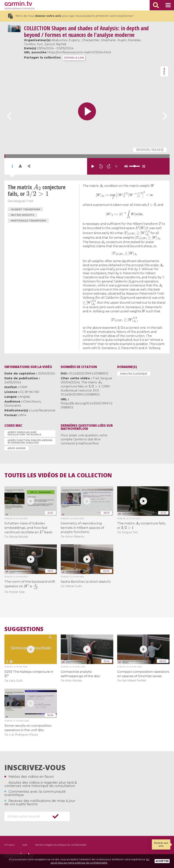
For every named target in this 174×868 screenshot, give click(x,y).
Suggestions (24, 629)
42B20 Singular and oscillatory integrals (24, 433)
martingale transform (28, 221)
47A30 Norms (17, 448)
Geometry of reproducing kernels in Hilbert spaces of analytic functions (82, 528)
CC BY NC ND (30, 392)
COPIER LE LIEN (74, 58)
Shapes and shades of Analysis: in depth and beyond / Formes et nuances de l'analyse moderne (86, 31)
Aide (25, 845)
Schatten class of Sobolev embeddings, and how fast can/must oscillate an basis (29, 528)
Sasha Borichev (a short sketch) (86, 582)
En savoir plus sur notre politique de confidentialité (100, 861)
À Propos (9, 845)
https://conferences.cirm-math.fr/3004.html (79, 52)
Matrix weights (22, 215)
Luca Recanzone (43, 410)
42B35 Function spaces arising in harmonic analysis (30, 441)
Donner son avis (161, 844)
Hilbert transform (25, 209)
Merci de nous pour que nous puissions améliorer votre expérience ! (71, 16)
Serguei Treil (23, 201)
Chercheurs (32, 402)
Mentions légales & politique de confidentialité (61, 845)
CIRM (23, 387)
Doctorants (13, 406)
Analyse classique (134, 374)
